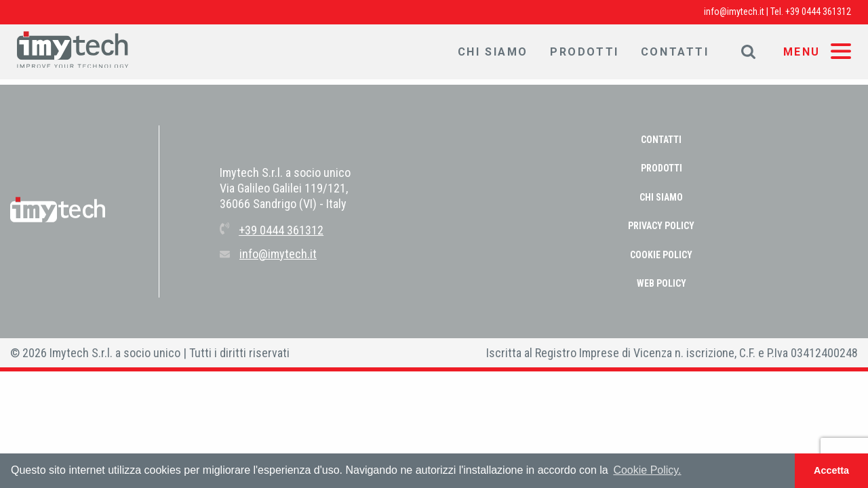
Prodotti (585, 52)
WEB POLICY (662, 283)
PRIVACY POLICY (661, 226)
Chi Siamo (493, 52)
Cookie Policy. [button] (647, 470)
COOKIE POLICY (661, 255)
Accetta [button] (831, 470)
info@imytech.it (734, 12)
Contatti (675, 52)
